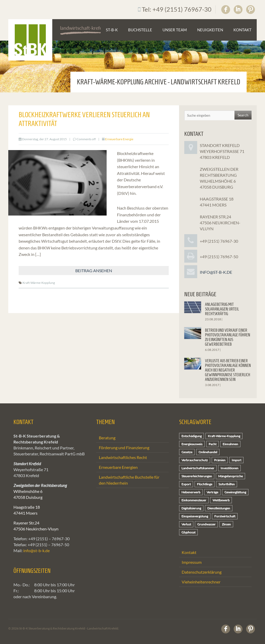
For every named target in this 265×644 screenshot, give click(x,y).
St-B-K (112, 30)
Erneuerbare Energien (118, 467)
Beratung (107, 438)
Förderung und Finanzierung (124, 447)
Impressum (192, 562)
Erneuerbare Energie (119, 139)
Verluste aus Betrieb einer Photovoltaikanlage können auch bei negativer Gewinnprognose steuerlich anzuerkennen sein (228, 370)
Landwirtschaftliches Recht (123, 457)
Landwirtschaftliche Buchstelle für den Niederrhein (129, 480)
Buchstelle (140, 30)
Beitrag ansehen (94, 271)
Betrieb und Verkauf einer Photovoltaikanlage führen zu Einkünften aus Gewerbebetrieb (228, 337)
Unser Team (175, 30)
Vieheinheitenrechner (201, 582)
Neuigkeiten (210, 30)
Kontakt (242, 30)
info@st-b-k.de (216, 272)
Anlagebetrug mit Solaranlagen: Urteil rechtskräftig (222, 309)
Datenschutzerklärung (202, 572)
